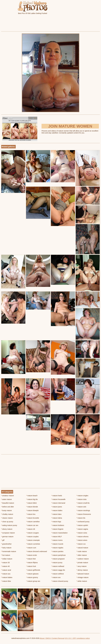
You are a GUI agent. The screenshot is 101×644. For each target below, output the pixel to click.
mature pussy (57, 563)
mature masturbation (59, 533)
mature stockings (83, 510)
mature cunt (31, 548)
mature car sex (32, 525)
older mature (82, 555)
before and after (8, 507)
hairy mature (6, 548)
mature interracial (58, 503)
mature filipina (32, 563)
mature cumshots (33, 544)
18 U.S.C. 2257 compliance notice (77, 638)
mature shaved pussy (60, 581)
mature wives (82, 540)
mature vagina (82, 529)
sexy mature (82, 566)
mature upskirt (82, 525)
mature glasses (32, 574)
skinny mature (82, 570)
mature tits (81, 518)
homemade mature (9, 551)
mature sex (56, 577)
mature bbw (6, 581)
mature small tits (83, 503)
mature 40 (5, 566)
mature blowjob (32, 510)
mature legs (56, 522)
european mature (8, 533)
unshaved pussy (83, 522)
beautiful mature (8, 503)
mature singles (82, 496)
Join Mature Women (70, 126)
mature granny (32, 577)
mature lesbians (58, 525)
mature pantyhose (58, 555)
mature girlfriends (33, 570)
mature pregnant (58, 559)
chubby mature (7, 514)
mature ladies (57, 510)
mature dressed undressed (37, 551)
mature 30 (5, 563)
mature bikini (31, 503)
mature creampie (33, 540)
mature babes (7, 577)
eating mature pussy (9, 525)
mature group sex (33, 581)
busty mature (6, 510)
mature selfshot (58, 574)
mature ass (6, 574)
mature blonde (32, 507)
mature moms (57, 540)
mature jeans (57, 507)
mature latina (57, 518)
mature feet (31, 559)
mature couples (32, 537)
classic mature (7, 518)
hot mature (6, 555)
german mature (7, 537)
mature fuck (31, 566)
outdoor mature (83, 559)
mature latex (56, 514)
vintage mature (82, 577)
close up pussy (7, 522)
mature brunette (33, 518)
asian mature (6, 499)
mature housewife (58, 499)
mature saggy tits (58, 570)
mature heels (57, 496)
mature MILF (57, 537)
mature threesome (84, 514)
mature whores (82, 537)
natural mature (82, 548)
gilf (3, 540)
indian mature (7, 559)
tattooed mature (83, 574)
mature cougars (33, 533)
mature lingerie (57, 529)
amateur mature (8, 496)
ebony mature (7, 529)
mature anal (6, 570)
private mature (82, 563)
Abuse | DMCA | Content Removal (52, 638)
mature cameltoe (33, 522)
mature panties (57, 551)
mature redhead (58, 566)
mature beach (32, 496)
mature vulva (82, 533)
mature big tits (32, 499)
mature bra (31, 514)
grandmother (6, 544)
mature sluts (82, 499)
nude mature (82, 551)
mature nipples (57, 548)
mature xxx (81, 544)
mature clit (31, 529)
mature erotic (32, 555)
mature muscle (57, 544)
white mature (82, 581)
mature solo (81, 507)
